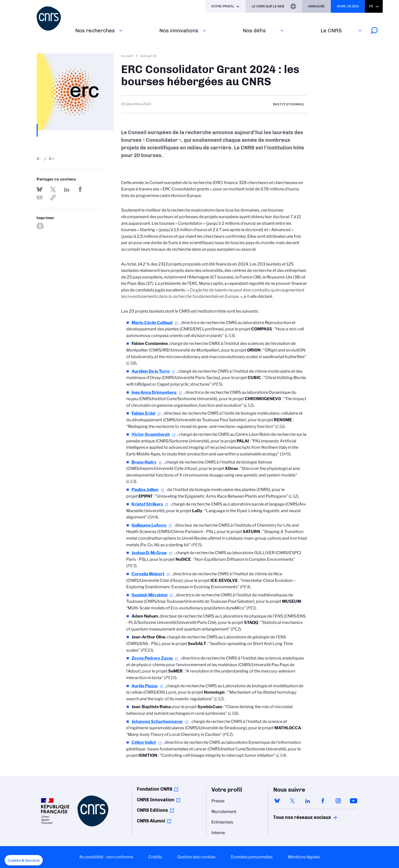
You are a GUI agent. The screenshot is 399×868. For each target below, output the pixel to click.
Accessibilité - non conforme (106, 857)
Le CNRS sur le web (268, 6)
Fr (371, 6)
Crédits (155, 857)
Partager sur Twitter (53, 189)
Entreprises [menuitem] (222, 822)
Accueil (128, 56)
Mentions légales (304, 857)
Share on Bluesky (39, 189)
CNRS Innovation (156, 800)
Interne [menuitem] (218, 833)
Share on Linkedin (67, 189)
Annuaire (316, 6)
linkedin (308, 801)
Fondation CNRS (155, 789)
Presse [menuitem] (218, 801)
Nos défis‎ (254, 30)
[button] (24, 860)
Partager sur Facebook (80, 189)
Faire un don (348, 6)
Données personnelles (252, 857)
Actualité (149, 56)
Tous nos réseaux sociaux (293, 817)
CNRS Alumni (151, 821)
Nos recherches (95, 30)
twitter (292, 801)
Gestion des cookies (196, 857)
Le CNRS (331, 30)
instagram (338, 801)
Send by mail (39, 198)
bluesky (277, 801)
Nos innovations (179, 30)
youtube (353, 801)
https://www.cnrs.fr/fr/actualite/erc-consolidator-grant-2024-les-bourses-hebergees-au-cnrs (53, 198)
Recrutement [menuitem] (224, 812)
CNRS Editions (152, 810)
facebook (323, 801)
